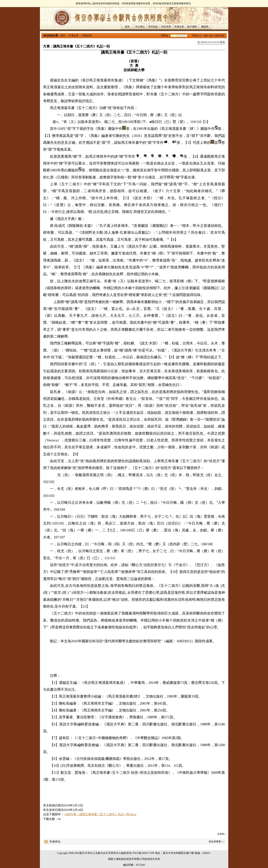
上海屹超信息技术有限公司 (129, 859)
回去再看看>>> (217, 842)
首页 (127, 27)
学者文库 (179, 27)
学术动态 (153, 27)
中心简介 (140, 27)
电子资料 (192, 27)
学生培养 (166, 27)
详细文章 (87, 36)
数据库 (205, 27)
